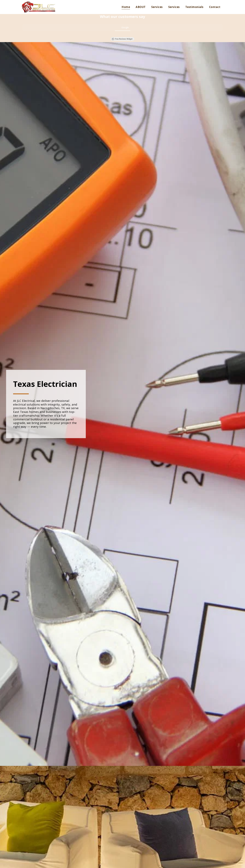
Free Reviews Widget (122, 39)
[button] (22, 34)
